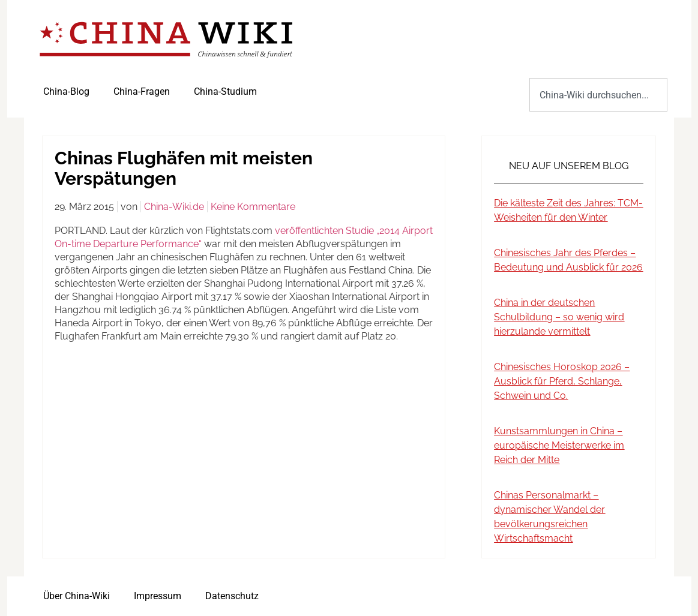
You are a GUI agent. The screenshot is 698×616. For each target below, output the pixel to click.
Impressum (158, 596)
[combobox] (598, 95)
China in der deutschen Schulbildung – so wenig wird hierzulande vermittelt (559, 317)
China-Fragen (142, 91)
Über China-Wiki (77, 596)
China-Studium (225, 91)
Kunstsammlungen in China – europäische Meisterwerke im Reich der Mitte (559, 445)
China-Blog (66, 91)
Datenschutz (232, 596)
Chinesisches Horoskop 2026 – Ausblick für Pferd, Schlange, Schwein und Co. (562, 381)
